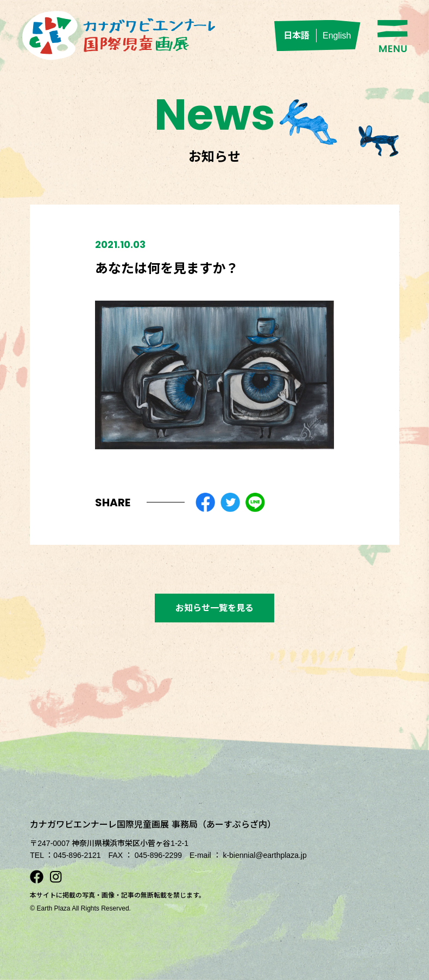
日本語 (296, 36)
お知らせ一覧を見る (214, 608)
